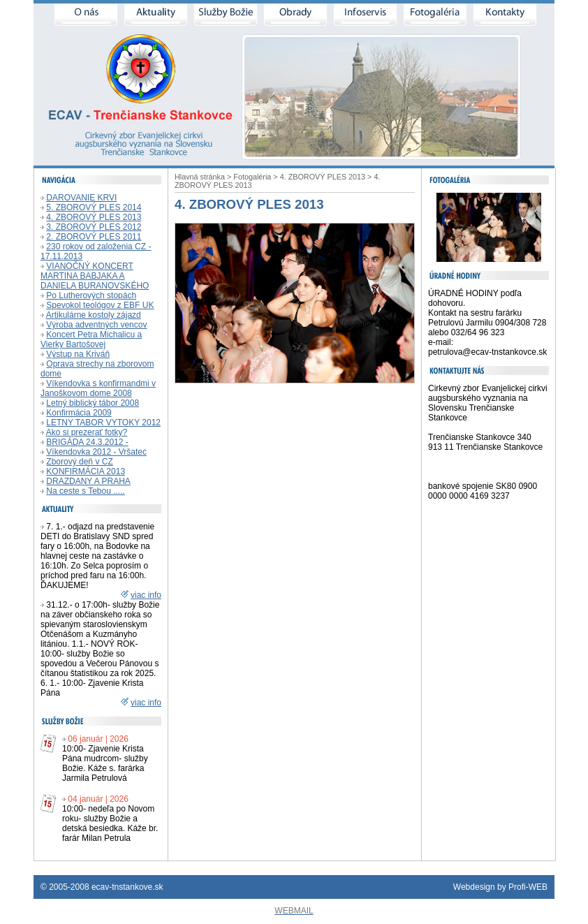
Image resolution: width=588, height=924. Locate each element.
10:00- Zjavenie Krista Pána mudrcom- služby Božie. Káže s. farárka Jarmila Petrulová (105, 763)
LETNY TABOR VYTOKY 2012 (103, 423)
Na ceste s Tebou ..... (86, 491)
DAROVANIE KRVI (81, 198)
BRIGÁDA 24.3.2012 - (87, 442)
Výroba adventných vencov (96, 325)
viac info (146, 595)
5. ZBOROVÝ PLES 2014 (94, 207)
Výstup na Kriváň (78, 354)
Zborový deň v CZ (79, 462)
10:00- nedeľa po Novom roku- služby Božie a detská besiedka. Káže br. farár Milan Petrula (110, 823)
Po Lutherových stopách (91, 295)
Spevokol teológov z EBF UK (100, 305)
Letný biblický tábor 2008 (93, 403)
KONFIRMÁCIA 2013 (86, 471)
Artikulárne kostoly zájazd (94, 315)
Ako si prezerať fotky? (87, 432)
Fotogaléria (252, 177)
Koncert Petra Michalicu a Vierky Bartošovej (91, 339)
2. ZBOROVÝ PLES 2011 (94, 237)
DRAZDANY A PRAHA (88, 481)
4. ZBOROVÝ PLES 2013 (94, 217)
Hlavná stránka (200, 177)
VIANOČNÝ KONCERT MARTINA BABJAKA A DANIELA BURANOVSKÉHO (95, 276)
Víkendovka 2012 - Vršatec (96, 452)
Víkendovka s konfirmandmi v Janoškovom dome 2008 (98, 388)
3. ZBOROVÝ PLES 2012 (94, 227)
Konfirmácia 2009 (79, 413)
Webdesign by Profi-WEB (500, 887)
